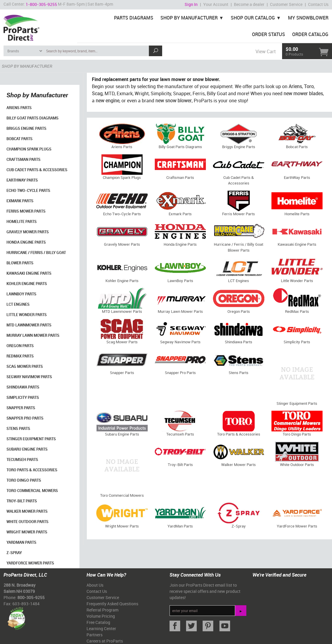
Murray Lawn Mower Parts (33, 335)
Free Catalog (98, 622)
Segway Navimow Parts (29, 377)
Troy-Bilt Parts (22, 501)
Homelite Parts (22, 221)
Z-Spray (14, 553)
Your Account (216, 4)
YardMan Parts (21, 542)
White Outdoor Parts (27, 522)
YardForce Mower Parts (30, 563)
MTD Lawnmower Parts (29, 325)
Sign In (191, 4)
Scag (97, 93)
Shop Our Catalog (253, 18)
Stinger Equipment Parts (31, 439)
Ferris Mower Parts (26, 211)
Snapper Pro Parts (25, 418)
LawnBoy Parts (21, 294)
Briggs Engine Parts (26, 128)
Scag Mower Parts (25, 366)
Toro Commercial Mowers (32, 491)
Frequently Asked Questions (112, 604)
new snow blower (174, 101)
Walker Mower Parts (27, 511)
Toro (309, 86)
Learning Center (101, 628)
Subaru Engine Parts (27, 449)
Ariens (295, 86)
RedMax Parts (20, 356)
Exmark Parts (20, 201)
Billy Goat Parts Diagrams (32, 118)
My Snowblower (308, 18)
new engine (108, 101)
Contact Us (318, 4)
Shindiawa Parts (23, 387)
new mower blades (303, 93)
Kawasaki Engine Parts (29, 273)
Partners (95, 635)
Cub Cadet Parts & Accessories (37, 170)
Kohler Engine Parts (27, 284)
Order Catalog (310, 34)
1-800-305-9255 (41, 4)
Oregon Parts (20, 346)
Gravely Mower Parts (28, 232)
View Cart (266, 51)
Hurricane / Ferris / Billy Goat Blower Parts (36, 258)
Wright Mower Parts (27, 532)
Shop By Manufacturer (189, 18)
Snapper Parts (21, 408)
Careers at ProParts (105, 641)
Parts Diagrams (134, 18)
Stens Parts (18, 428)
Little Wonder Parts (27, 315)
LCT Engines (18, 304)
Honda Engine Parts (26, 242)
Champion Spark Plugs (29, 149)
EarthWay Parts (22, 180)
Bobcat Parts (19, 139)
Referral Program (102, 610)
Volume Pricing (101, 616)
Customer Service (286, 4)
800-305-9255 (31, 597)
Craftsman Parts (23, 159)
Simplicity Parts (23, 397)
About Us (95, 585)
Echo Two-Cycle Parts (28, 190)
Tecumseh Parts (22, 459)
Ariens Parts (19, 108)
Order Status (268, 34)
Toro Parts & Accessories (32, 470)
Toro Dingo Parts (24, 480)
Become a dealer (249, 4)
